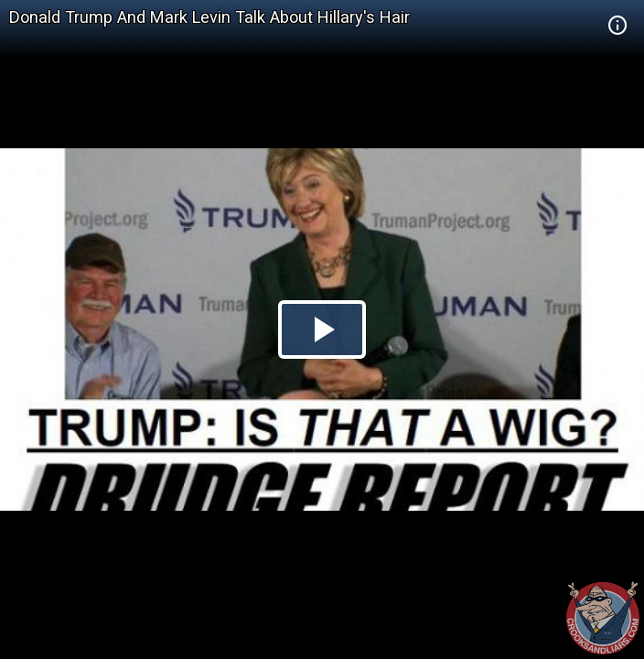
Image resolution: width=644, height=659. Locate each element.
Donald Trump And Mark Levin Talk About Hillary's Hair (209, 17)
